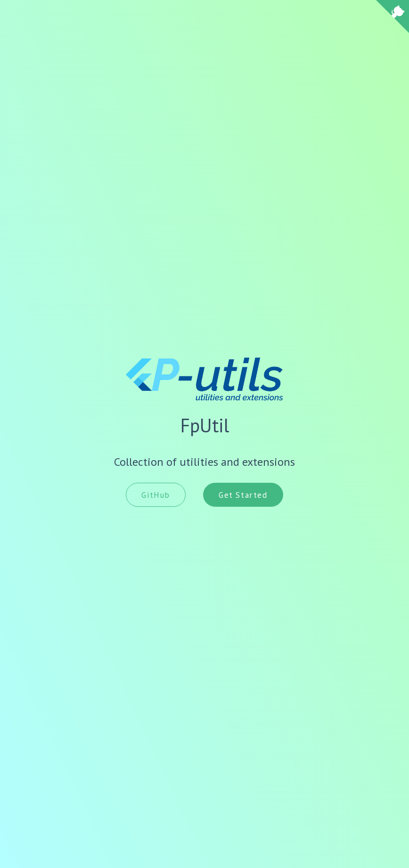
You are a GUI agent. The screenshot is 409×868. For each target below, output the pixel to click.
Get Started (243, 495)
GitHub (156, 495)
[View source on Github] (393, 18)
